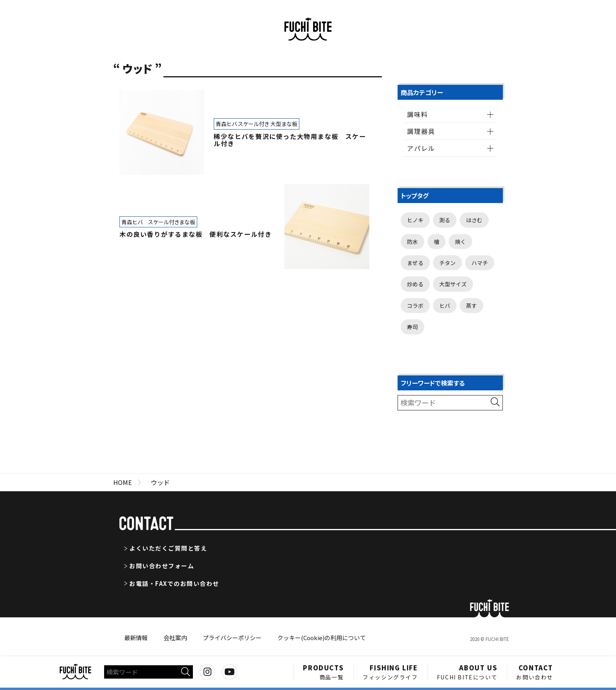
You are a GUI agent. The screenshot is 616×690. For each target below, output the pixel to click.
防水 (412, 242)
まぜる (415, 263)
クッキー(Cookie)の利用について (322, 638)
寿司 (412, 327)
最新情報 (136, 638)
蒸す (471, 306)
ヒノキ (415, 220)
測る (445, 220)
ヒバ (445, 306)
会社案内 (175, 638)
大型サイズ (453, 284)
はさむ (474, 220)
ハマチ (480, 263)
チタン (447, 263)
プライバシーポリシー (232, 638)
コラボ (415, 306)
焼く (460, 242)
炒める (415, 284)
